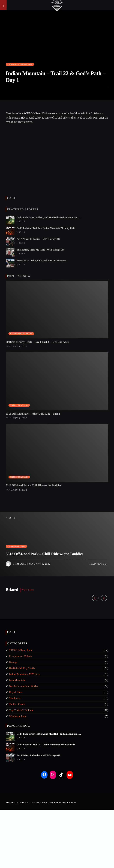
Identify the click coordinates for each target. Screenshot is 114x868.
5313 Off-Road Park (19, 405)
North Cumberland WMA (24, 686)
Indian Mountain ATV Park (20, 64)
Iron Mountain (17, 680)
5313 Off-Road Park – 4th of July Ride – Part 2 (33, 414)
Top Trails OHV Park (21, 710)
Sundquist (15, 698)
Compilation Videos (20, 656)
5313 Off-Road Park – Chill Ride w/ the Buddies (33, 485)
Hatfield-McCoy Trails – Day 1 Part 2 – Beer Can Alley (37, 342)
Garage (13, 662)
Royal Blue (16, 692)
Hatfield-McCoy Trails (21, 334)
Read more (98, 564)
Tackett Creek (17, 704)
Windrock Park (18, 716)
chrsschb (20, 564)
